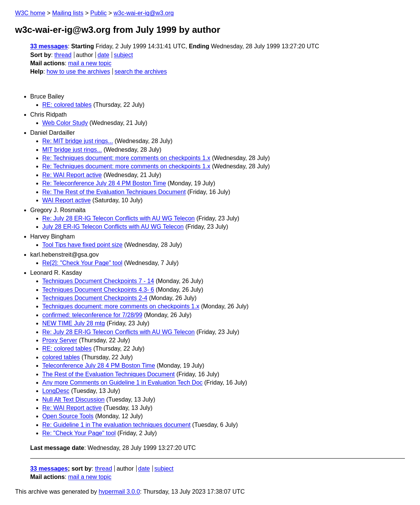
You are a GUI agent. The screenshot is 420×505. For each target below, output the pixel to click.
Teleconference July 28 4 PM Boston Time (99, 366)
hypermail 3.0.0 (119, 492)
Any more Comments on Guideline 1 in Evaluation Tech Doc (122, 383)
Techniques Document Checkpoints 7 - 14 (98, 281)
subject (123, 55)
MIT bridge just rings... (72, 150)
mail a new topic (90, 63)
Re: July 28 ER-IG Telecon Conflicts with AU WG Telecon (118, 218)
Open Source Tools (68, 416)
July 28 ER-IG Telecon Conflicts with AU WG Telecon (113, 227)
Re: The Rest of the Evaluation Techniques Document (114, 192)
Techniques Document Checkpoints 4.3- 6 (98, 290)
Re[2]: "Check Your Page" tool (82, 263)
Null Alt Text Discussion (73, 400)
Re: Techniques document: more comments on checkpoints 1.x (126, 158)
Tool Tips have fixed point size (82, 245)
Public (98, 13)
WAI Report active (66, 200)
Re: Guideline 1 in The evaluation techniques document (116, 425)
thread (63, 55)
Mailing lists (68, 13)
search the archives (141, 72)
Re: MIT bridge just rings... (78, 141)
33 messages (49, 46)
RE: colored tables (67, 105)
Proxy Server (60, 340)
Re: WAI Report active (72, 175)
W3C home (30, 13)
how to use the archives (78, 72)
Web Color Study (65, 123)
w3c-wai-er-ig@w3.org (144, 13)
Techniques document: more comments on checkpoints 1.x (121, 306)
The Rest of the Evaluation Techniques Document (108, 374)
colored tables (61, 357)
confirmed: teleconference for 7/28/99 (92, 315)
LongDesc (56, 391)
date (103, 55)
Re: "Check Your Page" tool (79, 433)
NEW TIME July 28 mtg (74, 323)
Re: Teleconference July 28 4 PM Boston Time (104, 183)
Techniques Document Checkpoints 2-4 (95, 298)
